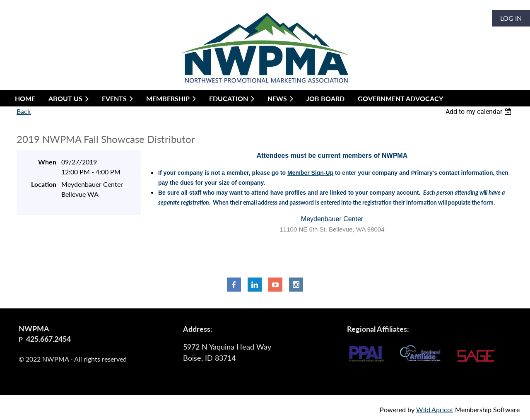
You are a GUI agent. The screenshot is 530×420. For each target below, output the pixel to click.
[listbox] (479, 112)
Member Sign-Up (310, 173)
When (47, 162)
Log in (511, 18)
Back (24, 111)
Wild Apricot (435, 409)
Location (44, 184)
